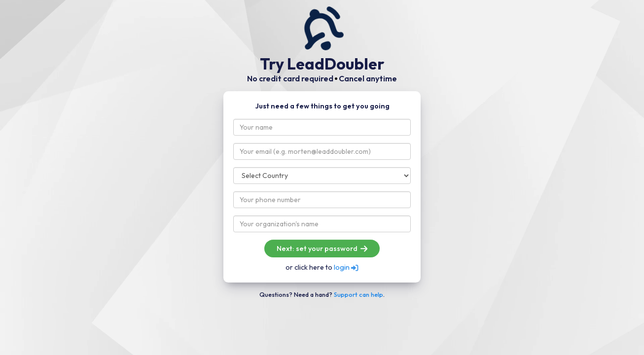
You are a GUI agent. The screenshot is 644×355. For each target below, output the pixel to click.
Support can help (358, 294)
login (346, 267)
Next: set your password (322, 248)
